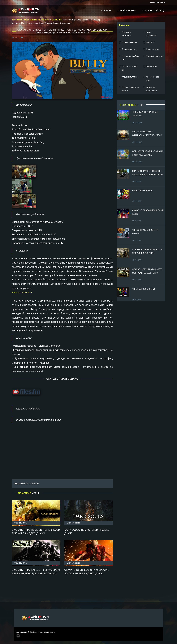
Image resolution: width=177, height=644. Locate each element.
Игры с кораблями (150, 34)
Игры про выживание (150, 89)
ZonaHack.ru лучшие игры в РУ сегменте (31, 20)
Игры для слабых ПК (129, 58)
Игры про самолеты (125, 34)
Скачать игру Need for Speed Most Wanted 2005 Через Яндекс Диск (147, 273)
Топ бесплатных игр (128, 68)
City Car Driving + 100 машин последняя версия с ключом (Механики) (147, 175)
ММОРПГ (149, 43)
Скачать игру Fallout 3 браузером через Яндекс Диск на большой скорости (36, 574)
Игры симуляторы (129, 79)
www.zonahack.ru (22, 292)
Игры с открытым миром (129, 89)
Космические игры (151, 79)
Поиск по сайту (153, 11)
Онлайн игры (126, 11)
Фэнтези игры (151, 49)
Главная (106, 11)
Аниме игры (150, 68)
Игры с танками (128, 43)
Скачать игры (57, 20)
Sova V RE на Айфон (142, 191)
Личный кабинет (158, 2)
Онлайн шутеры (127, 49)
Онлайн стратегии (153, 58)
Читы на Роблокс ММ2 (144, 289)
